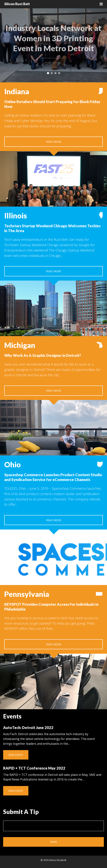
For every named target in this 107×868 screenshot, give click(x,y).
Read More (54, 142)
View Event (16, 755)
